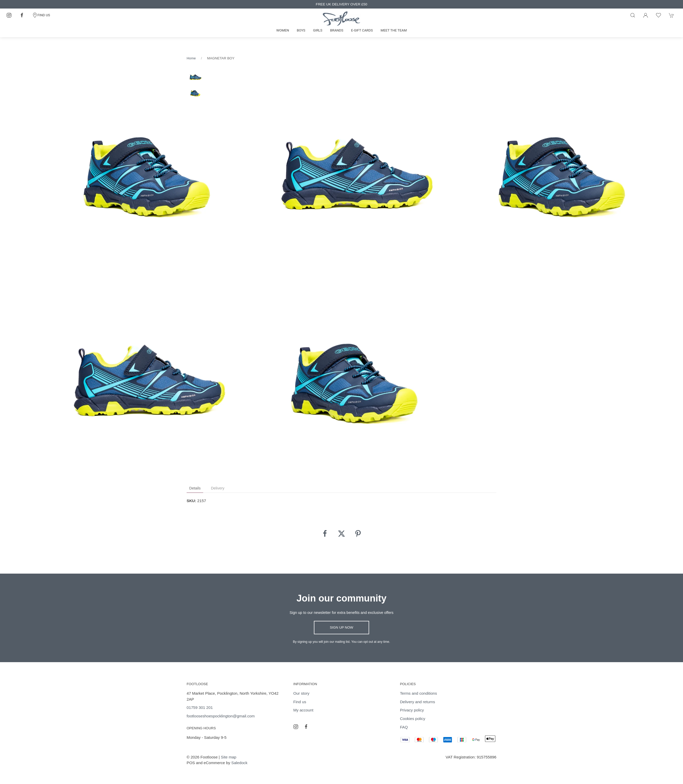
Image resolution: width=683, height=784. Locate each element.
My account (303, 710)
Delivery (218, 488)
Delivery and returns (417, 702)
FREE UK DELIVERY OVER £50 (341, 4)
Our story (301, 693)
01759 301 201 (200, 707)
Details (195, 488)
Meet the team (394, 30)
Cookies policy (412, 719)
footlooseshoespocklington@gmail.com (221, 716)
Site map (229, 757)
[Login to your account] (646, 15)
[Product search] (633, 15)
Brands (337, 30)
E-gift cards (362, 30)
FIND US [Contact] (41, 15)
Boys (301, 30)
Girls (318, 30)
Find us (300, 702)
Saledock (239, 763)
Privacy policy (412, 710)
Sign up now (342, 627)
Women (283, 30)
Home (191, 58)
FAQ (404, 727)
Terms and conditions (418, 693)
